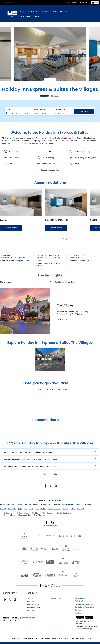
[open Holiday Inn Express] (64, 513)
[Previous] (46, 81)
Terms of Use (79, 598)
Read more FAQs (50, 474)
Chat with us (31, 610)
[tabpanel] (50, 311)
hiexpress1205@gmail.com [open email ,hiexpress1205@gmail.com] (17, 260)
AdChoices (79, 601)
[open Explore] (10, 513)
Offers (23, 11)
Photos (38, 16)
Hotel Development (34, 607)
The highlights (50, 275)
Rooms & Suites (34, 11)
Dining (54, 11)
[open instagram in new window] (50, 486)
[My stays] (72, 3)
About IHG (31, 599)
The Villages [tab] (5, 282)
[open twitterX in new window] (55, 486)
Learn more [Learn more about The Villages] (62, 319)
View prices (84, 111)
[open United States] (22, 513)
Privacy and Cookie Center (84, 604)
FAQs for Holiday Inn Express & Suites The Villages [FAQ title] (50, 443)
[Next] (54, 81)
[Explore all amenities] (50, 170)
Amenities (46, 11)
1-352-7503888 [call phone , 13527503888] (18, 258)
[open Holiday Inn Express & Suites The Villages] (26, 515)
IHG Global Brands (33, 604)
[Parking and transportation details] (50, 264)
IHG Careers (31, 601)
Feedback (78, 613)
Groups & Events (26, 16)
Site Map (78, 610)
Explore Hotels (56, 598)
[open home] (3, 514)
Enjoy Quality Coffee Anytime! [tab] (62, 282)
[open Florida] (35, 513)
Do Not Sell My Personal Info (84, 607)
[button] (95, 3)
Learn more (81, 626)
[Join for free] (84, 3)
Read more (51, 143)
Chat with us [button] (9, 3)
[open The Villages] (47, 513)
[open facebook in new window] (44, 486)
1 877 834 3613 (28, 619)
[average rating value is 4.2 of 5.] (47, 96)
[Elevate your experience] (44, 365)
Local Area (63, 11)
